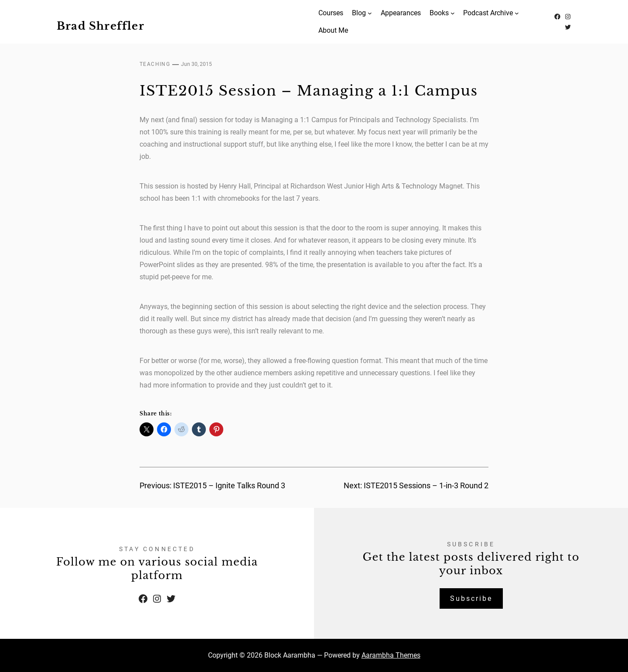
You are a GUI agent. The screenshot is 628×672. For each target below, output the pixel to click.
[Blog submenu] (370, 13)
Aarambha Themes (391, 655)
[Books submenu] (453, 13)
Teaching (155, 64)
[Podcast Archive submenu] (517, 13)
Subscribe (471, 598)
